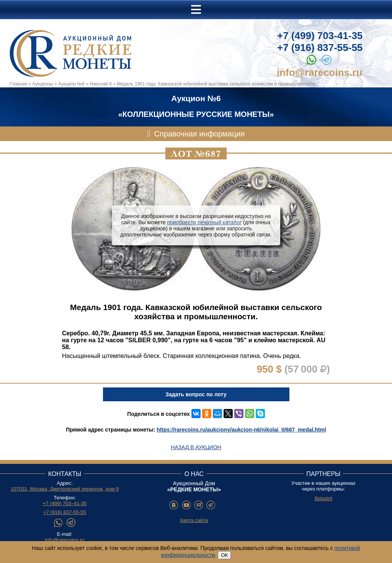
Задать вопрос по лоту (196, 394)
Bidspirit (323, 498)
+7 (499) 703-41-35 (320, 36)
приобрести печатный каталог (204, 222)
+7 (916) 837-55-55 (320, 48)
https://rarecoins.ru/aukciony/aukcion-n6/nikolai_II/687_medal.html (241, 430)
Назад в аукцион (196, 447)
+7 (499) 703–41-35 (65, 503)
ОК (224, 555)
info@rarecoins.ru (319, 72)
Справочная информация (200, 134)
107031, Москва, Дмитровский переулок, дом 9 (65, 489)
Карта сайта (194, 520)
